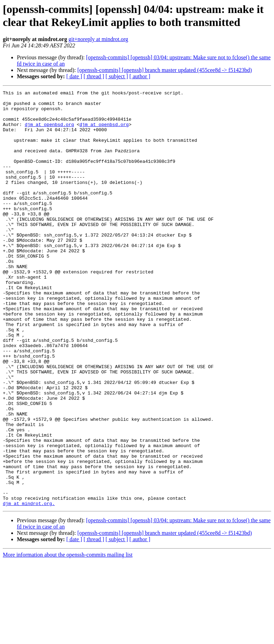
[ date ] (74, 76)
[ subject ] (117, 76)
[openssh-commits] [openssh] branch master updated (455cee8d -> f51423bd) (164, 70)
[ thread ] (94, 76)
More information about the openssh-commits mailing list (68, 638)
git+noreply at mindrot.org (98, 39)
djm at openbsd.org (49, 132)
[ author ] (140, 76)
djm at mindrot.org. (29, 586)
